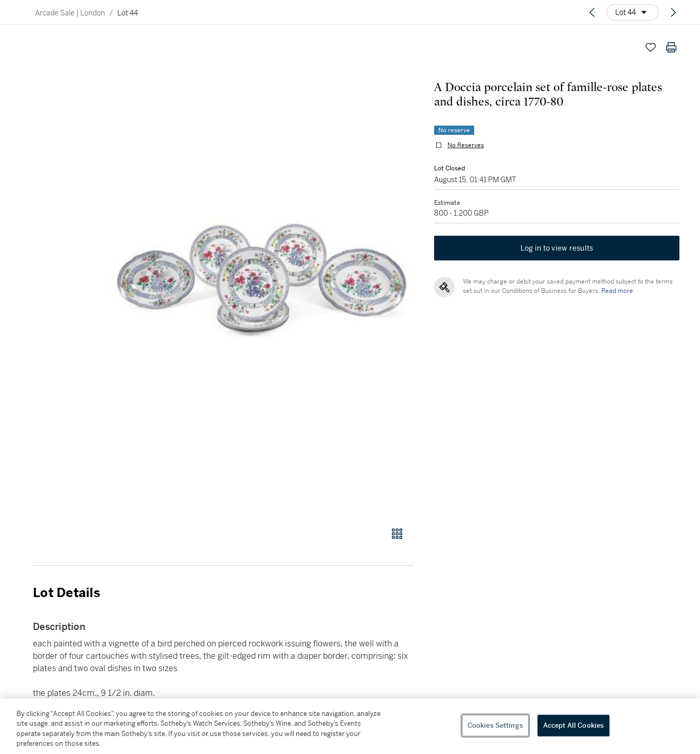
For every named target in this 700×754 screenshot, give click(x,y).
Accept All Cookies (573, 725)
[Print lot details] (671, 47)
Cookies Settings (495, 725)
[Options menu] (633, 12)
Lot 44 (128, 13)
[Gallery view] (397, 534)
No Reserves (466, 145)
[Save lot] (651, 47)
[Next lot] (673, 12)
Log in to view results (557, 248)
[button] (263, 276)
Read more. (618, 291)
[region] (350, 726)
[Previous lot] (592, 12)
